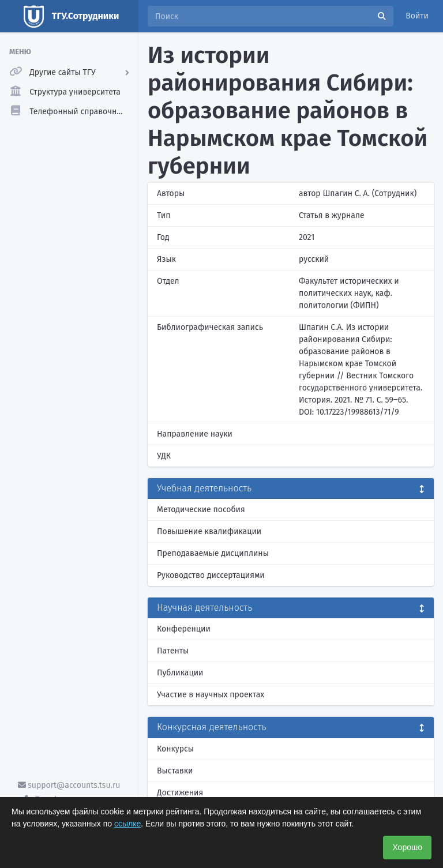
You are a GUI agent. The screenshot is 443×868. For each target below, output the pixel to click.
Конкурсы (175, 749)
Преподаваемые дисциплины (213, 553)
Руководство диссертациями (211, 575)
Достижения (180, 793)
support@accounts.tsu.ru (69, 785)
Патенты (173, 651)
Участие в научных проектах (211, 695)
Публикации (180, 673)
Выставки (175, 771)
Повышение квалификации (209, 531)
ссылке (127, 824)
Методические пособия (201, 510)
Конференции (184, 629)
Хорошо (407, 847)
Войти (417, 16)
